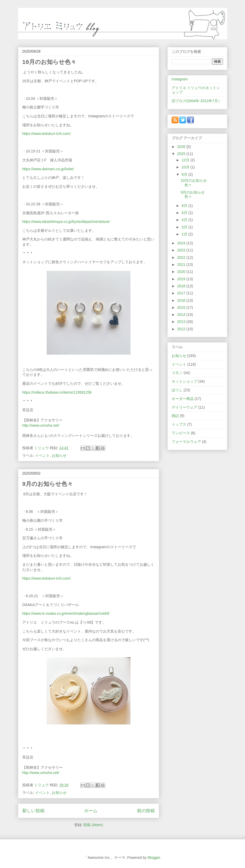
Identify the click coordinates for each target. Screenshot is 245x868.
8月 (185, 206)
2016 (182, 300)
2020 (182, 272)
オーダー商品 (183, 399)
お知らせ (59, 455)
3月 (185, 227)
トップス (179, 424)
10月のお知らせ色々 (49, 62)
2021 (182, 265)
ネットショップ (184, 381)
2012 (182, 329)
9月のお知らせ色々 (48, 484)
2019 (182, 279)
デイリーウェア (184, 407)
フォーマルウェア (186, 442)
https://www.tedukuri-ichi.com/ (47, 134)
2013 (182, 322)
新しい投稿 (33, 811)
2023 (182, 250)
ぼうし (177, 390)
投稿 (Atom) (93, 825)
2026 (182, 147)
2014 (182, 315)
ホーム (91, 811)
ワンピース (181, 433)
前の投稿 (146, 811)
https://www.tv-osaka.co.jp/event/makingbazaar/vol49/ (66, 613)
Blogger (154, 858)
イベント (42, 455)
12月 (186, 160)
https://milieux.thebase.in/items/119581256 (57, 392)
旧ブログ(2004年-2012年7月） (197, 101)
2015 (182, 307)
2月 (185, 234)
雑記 (175, 416)
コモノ (177, 373)
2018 (182, 286)
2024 (182, 243)
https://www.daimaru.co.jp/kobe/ (48, 169)
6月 (185, 213)
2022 (182, 257)
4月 (185, 220)
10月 (186, 167)
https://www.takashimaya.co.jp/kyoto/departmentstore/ (66, 222)
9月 (185, 174)
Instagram (180, 79)
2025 (182, 154)
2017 (182, 293)
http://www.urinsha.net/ (41, 425)
